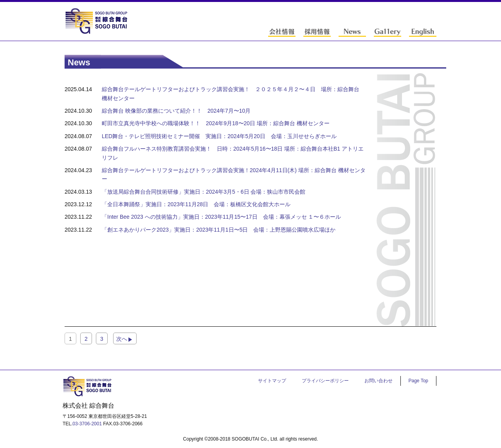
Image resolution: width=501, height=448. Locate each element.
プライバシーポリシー (325, 381)
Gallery (387, 32)
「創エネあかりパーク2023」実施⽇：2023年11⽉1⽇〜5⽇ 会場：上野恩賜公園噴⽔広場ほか (219, 230)
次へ (122, 339)
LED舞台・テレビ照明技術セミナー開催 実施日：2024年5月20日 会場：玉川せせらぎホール (219, 136)
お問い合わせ (378, 381)
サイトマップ (272, 381)
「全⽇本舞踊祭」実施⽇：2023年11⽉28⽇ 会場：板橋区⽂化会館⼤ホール (196, 204)
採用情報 (317, 32)
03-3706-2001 (87, 424)
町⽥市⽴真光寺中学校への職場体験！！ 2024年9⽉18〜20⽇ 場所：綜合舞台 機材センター (216, 123)
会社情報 (282, 32)
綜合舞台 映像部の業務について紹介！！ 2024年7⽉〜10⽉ (176, 111)
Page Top (419, 381)
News (352, 32)
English (423, 32)
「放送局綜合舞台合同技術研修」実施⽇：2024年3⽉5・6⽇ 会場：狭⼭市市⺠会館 (204, 192)
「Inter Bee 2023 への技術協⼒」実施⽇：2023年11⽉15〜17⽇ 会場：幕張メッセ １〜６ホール (222, 217)
